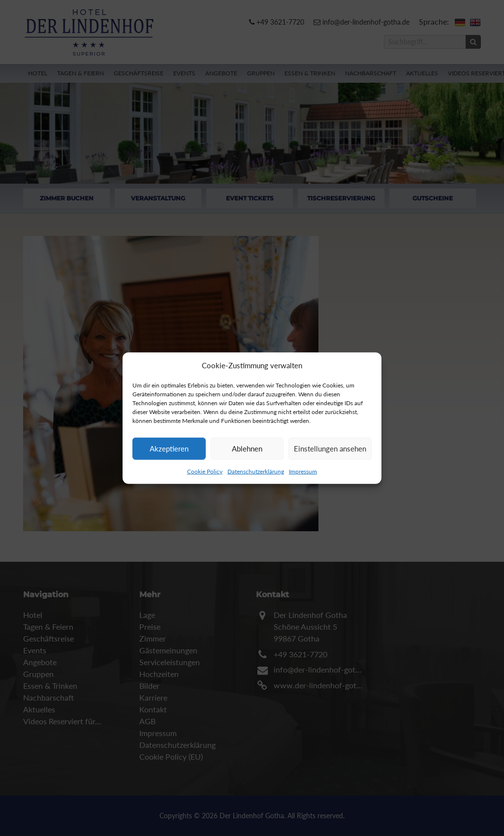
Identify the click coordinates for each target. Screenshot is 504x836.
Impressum (303, 471)
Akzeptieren (169, 449)
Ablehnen (247, 449)
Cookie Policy (205, 471)
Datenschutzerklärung (256, 471)
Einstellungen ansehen (330, 449)
